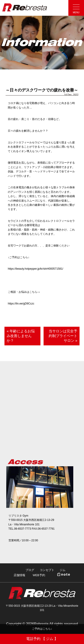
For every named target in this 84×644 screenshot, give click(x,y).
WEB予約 (39, 575)
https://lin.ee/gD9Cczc (21, 304)
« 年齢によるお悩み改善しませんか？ (21, 336)
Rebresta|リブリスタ (25, 7)
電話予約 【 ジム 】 (42, 639)
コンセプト (47, 570)
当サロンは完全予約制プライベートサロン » (63, 336)
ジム (63, 570)
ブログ (30, 570)
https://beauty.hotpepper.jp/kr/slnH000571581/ (36, 269)
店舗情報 (19, 575)
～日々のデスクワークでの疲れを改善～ (42, 90)
